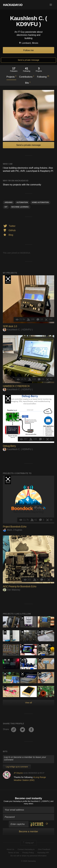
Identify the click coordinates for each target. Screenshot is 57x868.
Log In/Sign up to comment (17, 767)
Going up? (28, 843)
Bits (28, 83)
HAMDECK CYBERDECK (16, 386)
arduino (8, 202)
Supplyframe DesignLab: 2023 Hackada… (8, 280)
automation (22, 202)
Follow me (28, 50)
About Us (10, 849)
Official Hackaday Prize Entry (22, 632)
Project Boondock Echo (15, 527)
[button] (51, 5)
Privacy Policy (28, 853)
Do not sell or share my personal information (28, 856)
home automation (40, 202)
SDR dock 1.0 (10, 326)
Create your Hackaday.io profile (15, 801)
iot (6, 207)
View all (29, 703)
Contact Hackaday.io (26, 849)
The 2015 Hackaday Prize (5, 660)
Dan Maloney (12, 590)
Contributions (27, 77)
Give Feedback (44, 849)
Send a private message (28, 60)
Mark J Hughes (13, 530)
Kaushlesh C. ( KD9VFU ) (18, 330)
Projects (11, 77)
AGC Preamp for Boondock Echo (20, 586)
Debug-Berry (9, 446)
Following (43, 77)
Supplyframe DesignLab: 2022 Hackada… (8, 480)
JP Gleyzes (18, 773)
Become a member (28, 831)
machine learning (20, 207)
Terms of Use (14, 853)
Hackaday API (43, 853)
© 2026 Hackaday (29, 861)
